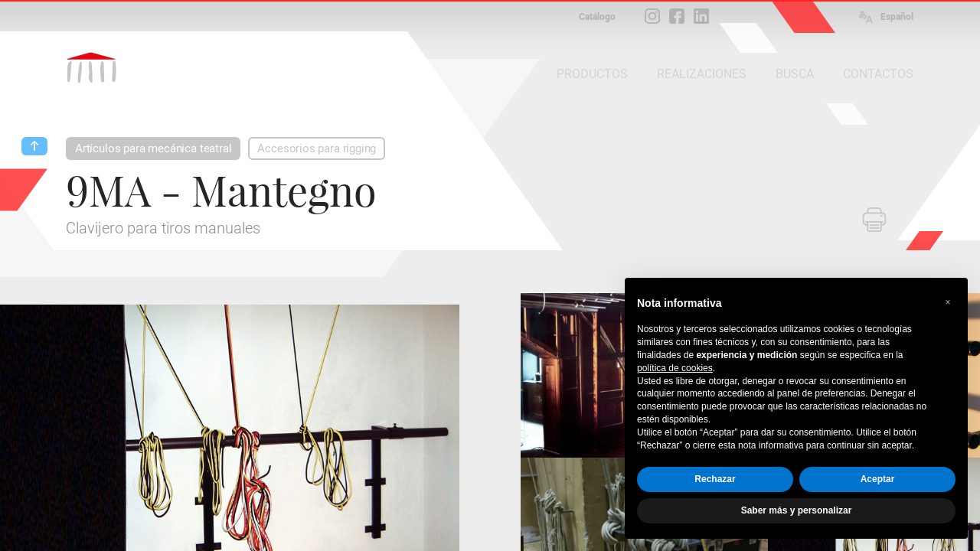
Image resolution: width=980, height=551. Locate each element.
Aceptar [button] (878, 479)
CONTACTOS (878, 74)
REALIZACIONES (702, 74)
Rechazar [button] (715, 479)
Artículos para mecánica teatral (153, 148)
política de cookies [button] (675, 368)
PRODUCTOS (592, 74)
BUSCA (795, 74)
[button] (948, 302)
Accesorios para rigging (317, 148)
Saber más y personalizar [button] (797, 510)
